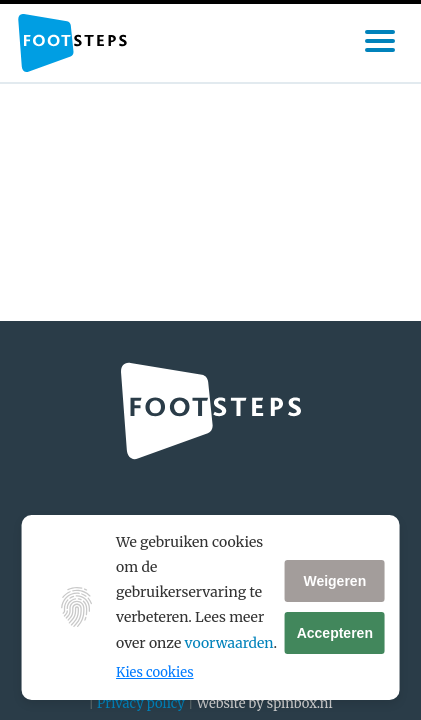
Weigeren (334, 581)
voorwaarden (229, 643)
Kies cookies (154, 672)
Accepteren (335, 633)
